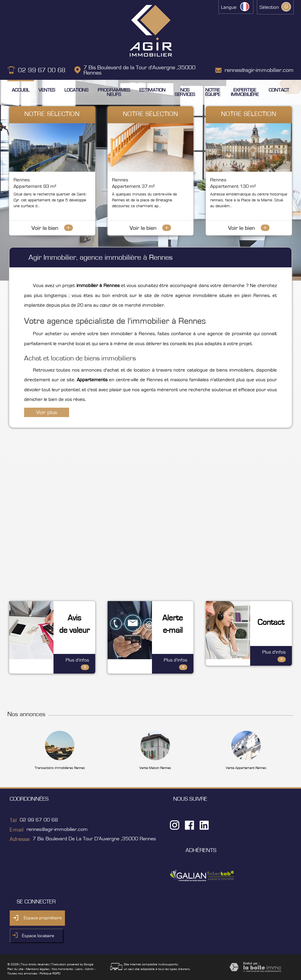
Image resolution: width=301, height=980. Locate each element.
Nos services (185, 92)
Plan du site (15, 961)
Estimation (152, 90)
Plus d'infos (77, 656)
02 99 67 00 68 (42, 70)
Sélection (269, 7)
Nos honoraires (62, 961)
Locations (76, 90)
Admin (89, 961)
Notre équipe (213, 92)
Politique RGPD (50, 966)
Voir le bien (52, 228)
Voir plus (47, 412)
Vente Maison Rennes (155, 760)
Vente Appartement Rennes (246, 760)
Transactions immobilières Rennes (60, 760)
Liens (79, 961)
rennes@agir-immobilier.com (259, 70)
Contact (279, 90)
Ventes (47, 90)
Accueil (21, 90)
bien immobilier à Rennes (128, 334)
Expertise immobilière (245, 92)
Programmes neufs (114, 92)
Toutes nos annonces (22, 966)
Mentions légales (38, 961)
